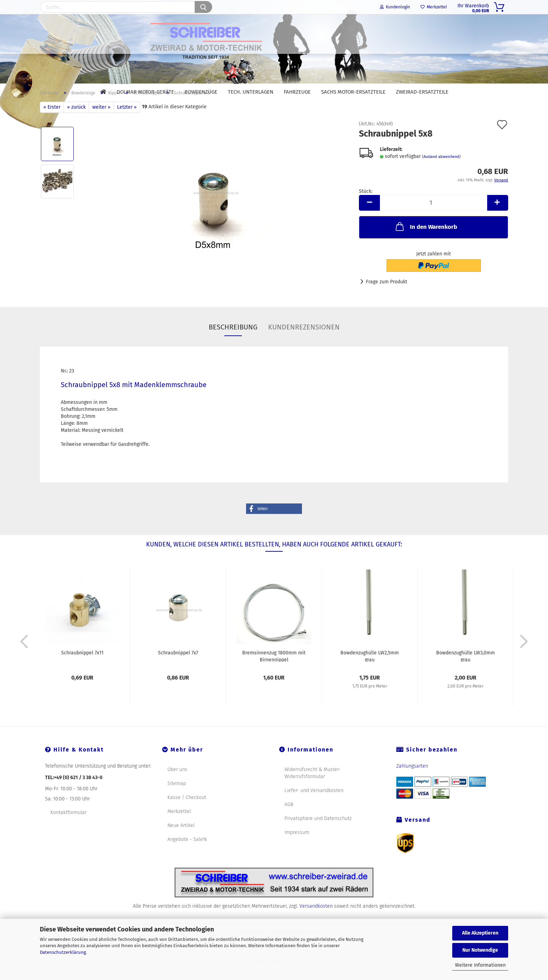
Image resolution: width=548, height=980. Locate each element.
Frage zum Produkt (387, 298)
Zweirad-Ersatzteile (422, 92)
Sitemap (177, 800)
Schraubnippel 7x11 (82, 669)
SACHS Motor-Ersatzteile (353, 92)
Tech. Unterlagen (251, 92)
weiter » (101, 123)
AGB (289, 821)
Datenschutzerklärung (63, 952)
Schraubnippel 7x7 (178, 669)
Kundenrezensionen (304, 343)
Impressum (297, 848)
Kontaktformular (68, 829)
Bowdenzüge (201, 92)
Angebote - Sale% (187, 855)
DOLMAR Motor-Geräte (145, 92)
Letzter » (127, 123)
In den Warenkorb (426, 242)
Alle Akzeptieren (480, 933)
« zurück (76, 123)
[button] (274, 525)
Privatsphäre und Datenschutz (318, 834)
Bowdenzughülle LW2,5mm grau (370, 672)
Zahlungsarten (412, 782)
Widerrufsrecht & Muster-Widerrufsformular (313, 789)
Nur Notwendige (480, 950)
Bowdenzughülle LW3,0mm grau (466, 672)
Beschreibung (233, 343)
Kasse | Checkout (187, 814)
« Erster (52, 123)
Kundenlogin (395, 7)
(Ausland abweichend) (441, 173)
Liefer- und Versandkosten (314, 807)
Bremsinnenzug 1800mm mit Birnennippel (274, 672)
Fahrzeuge (297, 92)
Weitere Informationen (480, 965)
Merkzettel (434, 7)
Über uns (177, 786)
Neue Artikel (181, 841)
